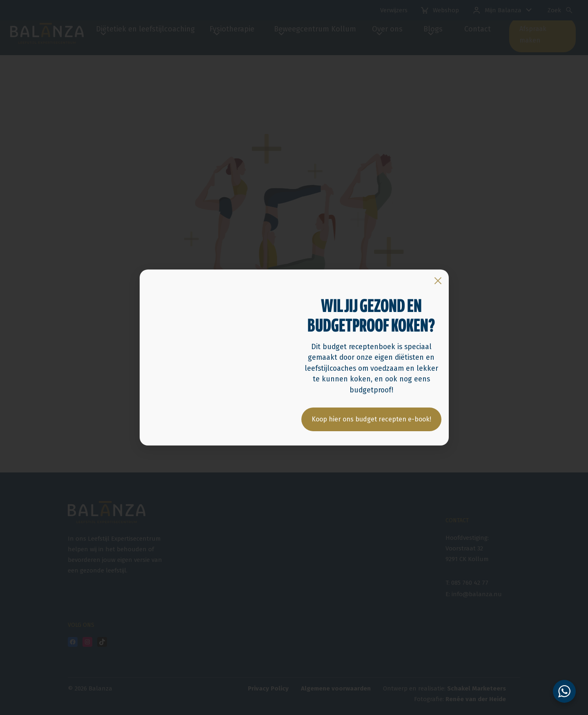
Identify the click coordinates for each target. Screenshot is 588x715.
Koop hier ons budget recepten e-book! (371, 420)
